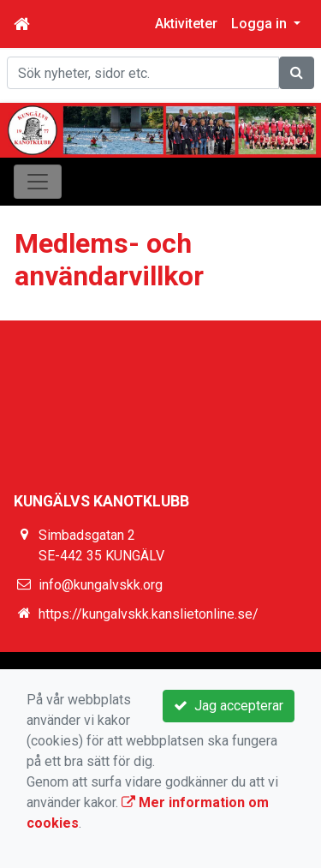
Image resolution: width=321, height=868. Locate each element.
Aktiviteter (186, 24)
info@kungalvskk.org (101, 585)
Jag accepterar (229, 706)
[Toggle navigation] (38, 182)
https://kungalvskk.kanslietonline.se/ (149, 614)
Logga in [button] (261, 24)
